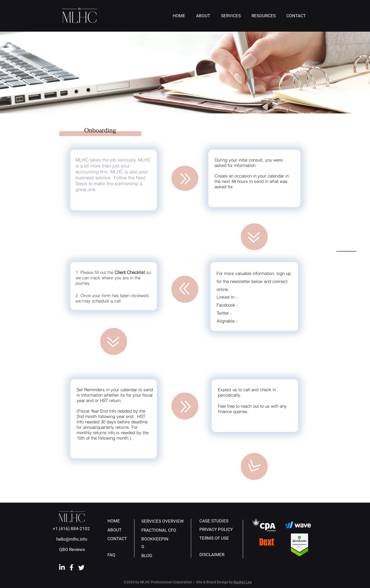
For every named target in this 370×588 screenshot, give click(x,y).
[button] (231, 16)
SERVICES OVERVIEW (163, 521)
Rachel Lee (243, 582)
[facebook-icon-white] (72, 567)
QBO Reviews (72, 549)
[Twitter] (81, 567)
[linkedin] (62, 567)
